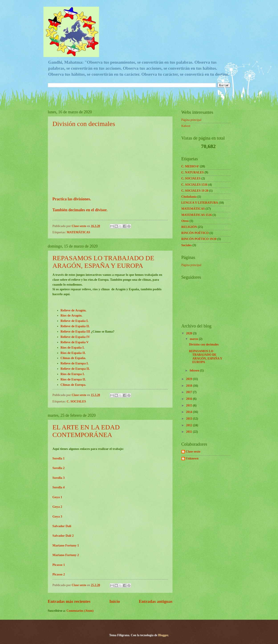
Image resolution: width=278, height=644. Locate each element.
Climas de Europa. (73, 385)
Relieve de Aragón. (73, 310)
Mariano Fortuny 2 (66, 555)
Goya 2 (57, 507)
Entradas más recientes (69, 601)
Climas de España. (73, 358)
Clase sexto (193, 452)
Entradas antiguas (156, 601)
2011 (189, 432)
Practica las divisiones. (72, 199)
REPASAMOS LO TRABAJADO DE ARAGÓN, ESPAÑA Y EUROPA (103, 262)
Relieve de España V (75, 342)
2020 (190, 333)
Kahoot (186, 126)
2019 (190, 379)
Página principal (191, 120)
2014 (190, 412)
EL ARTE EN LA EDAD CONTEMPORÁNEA (86, 431)
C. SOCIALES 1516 (195, 185)
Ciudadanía (189, 197)
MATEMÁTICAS (79, 232)
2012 (190, 425)
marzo (194, 339)
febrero (195, 371)
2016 (190, 399)
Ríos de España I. (73, 347)
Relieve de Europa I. (75, 363)
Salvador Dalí (62, 526)
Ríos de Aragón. (72, 315)
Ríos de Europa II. (73, 379)
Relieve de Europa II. (75, 369)
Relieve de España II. (75, 326)
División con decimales (84, 124)
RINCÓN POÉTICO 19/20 (199, 239)
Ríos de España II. (73, 353)
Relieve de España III (75, 331)
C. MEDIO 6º (190, 166)
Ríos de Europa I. (73, 374)
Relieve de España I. (75, 321)
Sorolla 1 (59, 458)
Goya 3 (57, 516)
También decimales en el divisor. (80, 210)
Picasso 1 (59, 565)
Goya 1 (57, 497)
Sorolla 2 (59, 468)
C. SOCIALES (76, 401)
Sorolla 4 (59, 487)
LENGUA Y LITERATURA (200, 203)
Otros (185, 221)
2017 (190, 392)
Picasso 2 (59, 574)
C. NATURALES (193, 172)
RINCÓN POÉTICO (195, 233)
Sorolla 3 (59, 478)
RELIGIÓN (189, 227)
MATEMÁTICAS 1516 (197, 215)
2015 (190, 405)
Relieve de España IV (75, 337)
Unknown (192, 458)
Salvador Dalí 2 (63, 536)
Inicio (115, 601)
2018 (190, 386)
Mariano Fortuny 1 (66, 545)
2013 (190, 419)
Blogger (163, 635)
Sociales (187, 245)
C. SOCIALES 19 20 (195, 191)
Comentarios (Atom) (80, 611)
